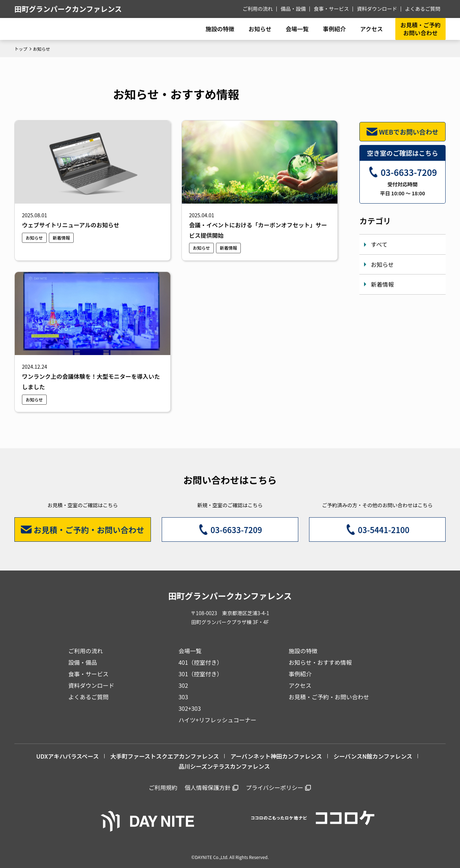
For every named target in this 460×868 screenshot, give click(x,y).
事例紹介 (334, 29)
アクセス (300, 685)
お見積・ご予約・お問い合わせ (329, 697)
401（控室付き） (201, 662)
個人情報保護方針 (208, 787)
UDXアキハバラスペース (68, 756)
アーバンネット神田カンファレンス (276, 756)
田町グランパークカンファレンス (68, 9)
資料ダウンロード (377, 9)
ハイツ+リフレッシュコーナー (218, 720)
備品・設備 (293, 9)
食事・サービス (331, 9)
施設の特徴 (303, 651)
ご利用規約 (163, 787)
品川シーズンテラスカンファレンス (224, 766)
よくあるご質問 (423, 9)
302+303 (190, 708)
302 (183, 685)
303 (183, 697)
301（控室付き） (201, 674)
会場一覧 (190, 651)
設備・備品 (83, 662)
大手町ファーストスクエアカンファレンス (165, 756)
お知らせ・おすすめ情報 (320, 662)
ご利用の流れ (258, 9)
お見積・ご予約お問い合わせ (420, 29)
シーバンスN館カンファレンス (373, 756)
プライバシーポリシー (275, 787)
